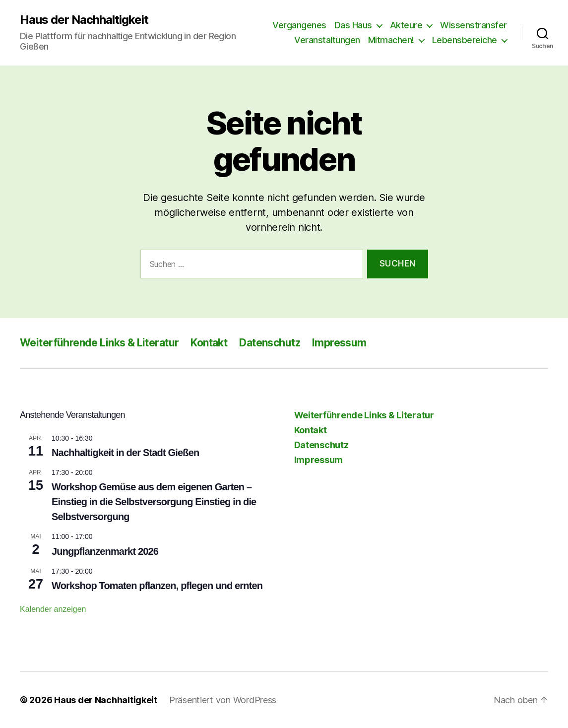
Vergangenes (299, 25)
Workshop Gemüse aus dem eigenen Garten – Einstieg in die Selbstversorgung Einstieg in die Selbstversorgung (154, 502)
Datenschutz (270, 343)
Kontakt (209, 343)
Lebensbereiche (465, 40)
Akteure (406, 25)
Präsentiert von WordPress (223, 700)
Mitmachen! (391, 40)
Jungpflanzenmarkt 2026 (105, 551)
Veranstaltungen (327, 40)
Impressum (339, 343)
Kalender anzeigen (53, 609)
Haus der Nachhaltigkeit (84, 20)
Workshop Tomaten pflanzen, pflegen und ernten (157, 586)
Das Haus (353, 25)
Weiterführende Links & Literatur (99, 343)
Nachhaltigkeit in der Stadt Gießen (125, 453)
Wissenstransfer (473, 25)
